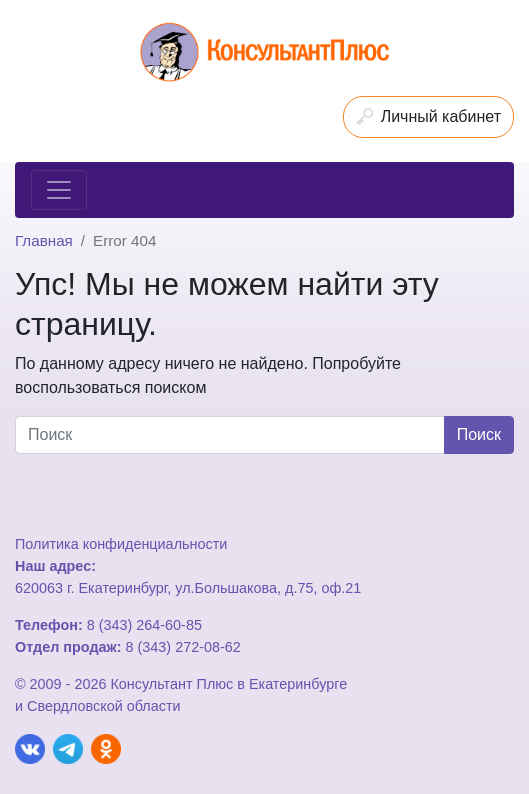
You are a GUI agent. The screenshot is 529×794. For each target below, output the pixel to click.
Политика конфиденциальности (121, 544)
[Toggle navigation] (59, 190)
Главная (44, 240)
